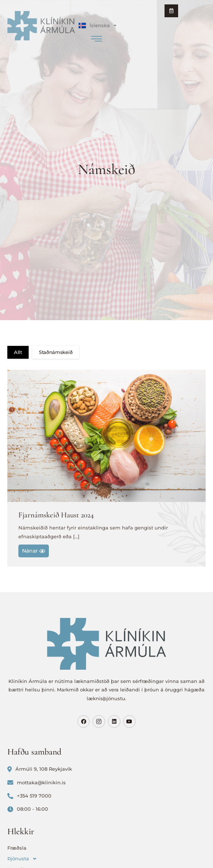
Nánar (34, 551)
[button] (106, 859)
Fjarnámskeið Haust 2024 (56, 515)
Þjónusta (24, 859)
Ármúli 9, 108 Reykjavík (40, 769)
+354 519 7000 (29, 796)
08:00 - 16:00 (28, 809)
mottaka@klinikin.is (37, 783)
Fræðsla (17, 848)
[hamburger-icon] (96, 40)
